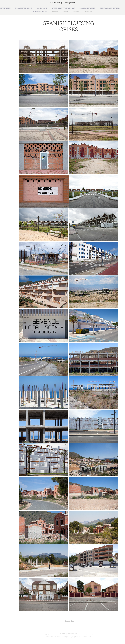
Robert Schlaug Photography (63, 3)
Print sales (55, 12)
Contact (66, 12)
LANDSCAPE (42, 8)
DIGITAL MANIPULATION (110, 8)
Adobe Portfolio (72, 638)
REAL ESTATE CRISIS (24, 8)
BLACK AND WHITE (87, 8)
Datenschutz (89, 12)
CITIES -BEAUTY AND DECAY (63, 8)
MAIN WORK (5, 8)
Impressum (76, 12)
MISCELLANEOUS (40, 12)
